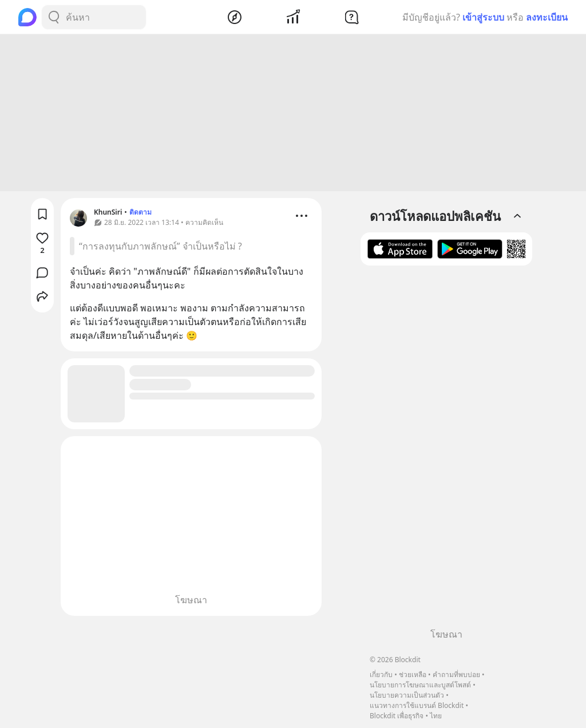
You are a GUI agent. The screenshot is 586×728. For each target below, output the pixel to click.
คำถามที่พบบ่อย (456, 674)
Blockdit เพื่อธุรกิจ (397, 716)
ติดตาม (140, 214)
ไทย (436, 716)
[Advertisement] (293, 114)
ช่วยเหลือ (413, 674)
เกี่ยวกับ (381, 674)
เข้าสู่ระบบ (483, 17)
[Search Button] (54, 17)
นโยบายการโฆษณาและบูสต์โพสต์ (420, 685)
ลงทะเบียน (547, 17)
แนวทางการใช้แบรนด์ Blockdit (417, 705)
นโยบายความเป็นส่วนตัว (407, 695)
